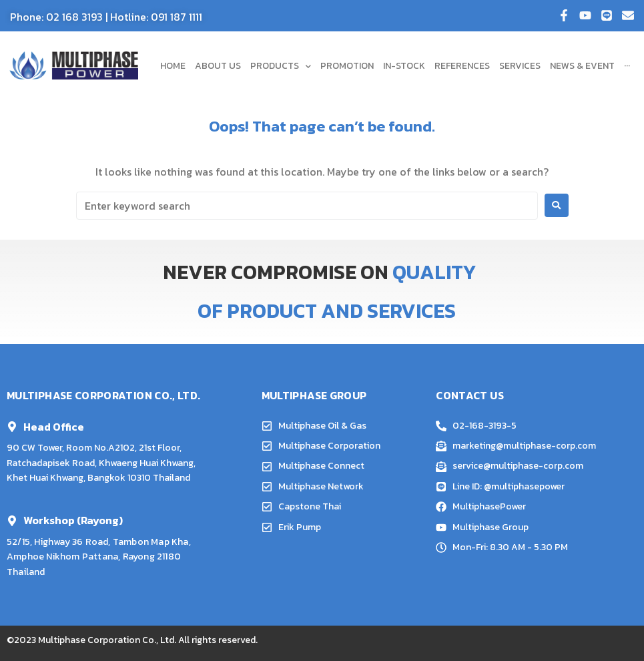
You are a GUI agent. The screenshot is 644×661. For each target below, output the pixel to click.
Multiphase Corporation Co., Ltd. (107, 640)
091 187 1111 (177, 17)
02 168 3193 (74, 17)
